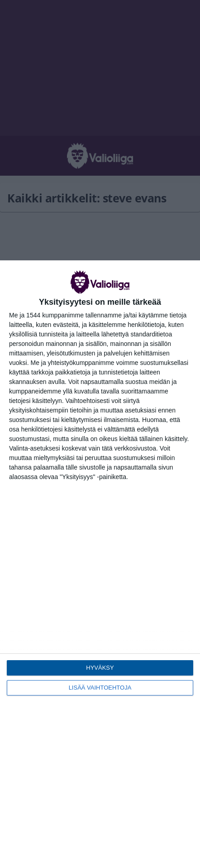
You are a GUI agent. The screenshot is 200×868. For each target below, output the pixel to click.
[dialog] (100, 564)
